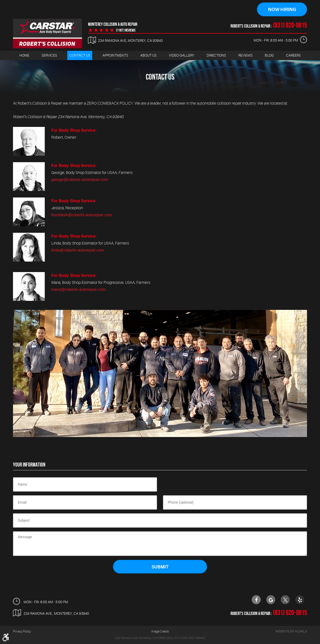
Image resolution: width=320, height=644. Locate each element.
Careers (293, 55)
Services (49, 55)
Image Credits (160, 631)
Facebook (256, 600)
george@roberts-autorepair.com (80, 180)
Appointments (115, 55)
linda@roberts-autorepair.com (78, 250)
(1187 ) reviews (126, 30)
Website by (291, 631)
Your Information (29, 465)
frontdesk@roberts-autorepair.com (82, 215)
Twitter (285, 600)
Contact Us (80, 55)
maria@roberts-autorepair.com (78, 289)
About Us (148, 55)
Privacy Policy (22, 631)
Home (24, 55)
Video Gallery (181, 55)
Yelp (300, 600)
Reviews (245, 55)
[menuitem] (24, 55)
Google (271, 600)
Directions (216, 55)
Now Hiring (282, 10)
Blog (269, 55)
